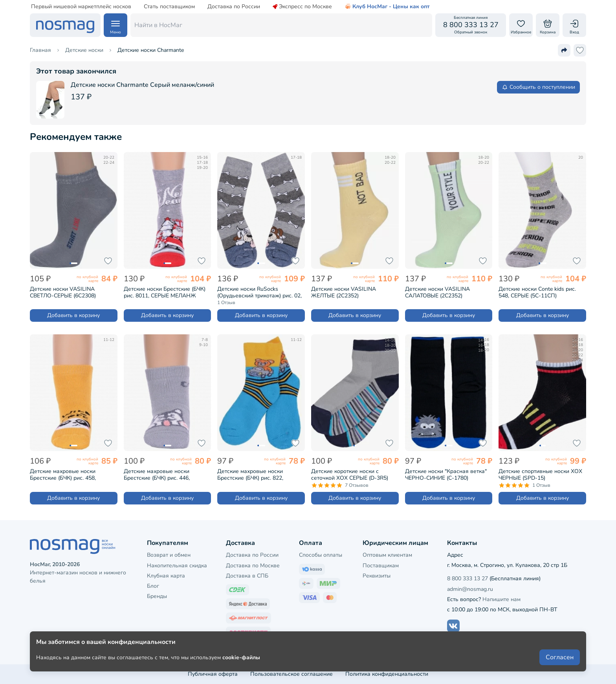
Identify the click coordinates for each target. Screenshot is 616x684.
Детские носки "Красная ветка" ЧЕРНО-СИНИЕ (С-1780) (446, 475)
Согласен (560, 657)
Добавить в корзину (73, 315)
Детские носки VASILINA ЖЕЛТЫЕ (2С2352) (344, 292)
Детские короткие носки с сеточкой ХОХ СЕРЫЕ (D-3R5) (350, 475)
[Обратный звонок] (471, 25)
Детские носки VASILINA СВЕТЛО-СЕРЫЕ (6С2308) (63, 292)
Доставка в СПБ (247, 576)
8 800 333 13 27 (467, 579)
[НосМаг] (65, 25)
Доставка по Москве (253, 566)
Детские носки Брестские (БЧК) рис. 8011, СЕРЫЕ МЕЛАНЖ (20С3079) (165, 292)
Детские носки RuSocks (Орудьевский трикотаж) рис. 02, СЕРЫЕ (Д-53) (259, 292)
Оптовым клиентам (387, 555)
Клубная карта (166, 576)
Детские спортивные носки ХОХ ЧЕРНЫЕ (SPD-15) (540, 475)
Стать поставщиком (169, 7)
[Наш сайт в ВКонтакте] (453, 626)
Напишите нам (501, 599)
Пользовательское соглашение (291, 674)
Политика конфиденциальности (387, 674)
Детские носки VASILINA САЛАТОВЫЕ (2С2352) (437, 292)
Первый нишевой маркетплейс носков (81, 7)
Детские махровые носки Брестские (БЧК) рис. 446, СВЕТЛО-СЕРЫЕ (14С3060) (158, 475)
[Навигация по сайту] (115, 25)
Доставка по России (234, 7)
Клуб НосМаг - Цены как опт (387, 7)
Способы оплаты (321, 555)
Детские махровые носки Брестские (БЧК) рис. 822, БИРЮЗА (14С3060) (250, 475)
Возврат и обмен (169, 555)
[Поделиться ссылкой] (564, 50)
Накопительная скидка (177, 566)
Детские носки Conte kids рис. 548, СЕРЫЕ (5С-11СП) (537, 292)
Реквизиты (377, 576)
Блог (153, 586)
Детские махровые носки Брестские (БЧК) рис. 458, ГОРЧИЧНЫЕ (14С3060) (63, 475)
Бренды (157, 596)
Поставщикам (381, 566)
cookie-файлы (241, 657)
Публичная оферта (213, 674)
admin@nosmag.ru (470, 589)
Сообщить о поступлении (538, 87)
